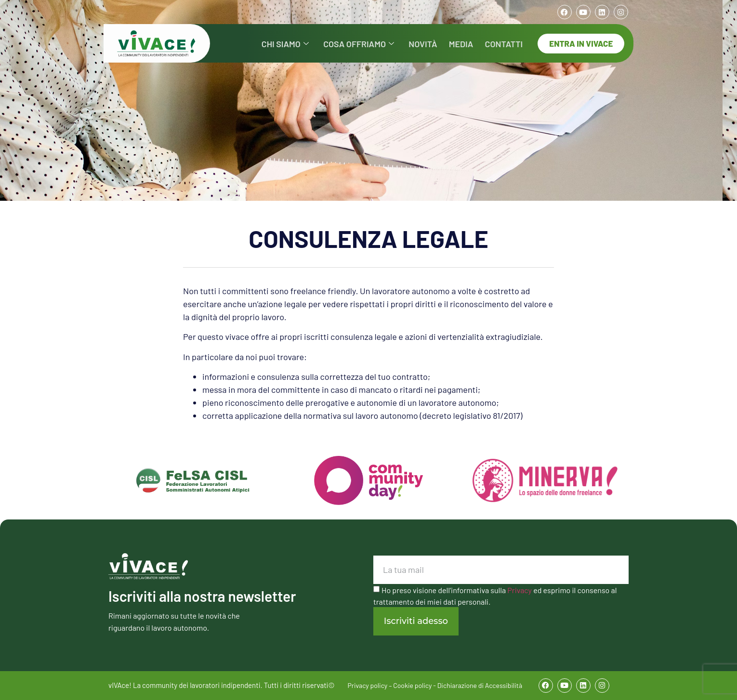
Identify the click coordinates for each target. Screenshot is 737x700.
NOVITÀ (431, 43)
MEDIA (465, 43)
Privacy (520, 590)
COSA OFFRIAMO (371, 43)
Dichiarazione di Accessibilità (480, 685)
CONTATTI (505, 43)
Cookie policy (412, 685)
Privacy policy (368, 685)
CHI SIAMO (302, 43)
